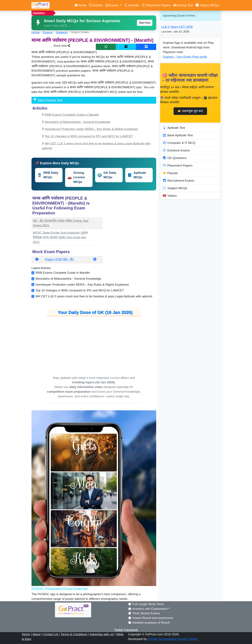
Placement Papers (156, 5)
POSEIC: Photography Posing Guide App (60, 588)
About (36, 634)
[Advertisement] (131, 215)
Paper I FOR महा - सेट (59, 259)
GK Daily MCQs (107, 175)
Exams (48, 32)
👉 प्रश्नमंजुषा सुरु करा (190, 111)
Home (80, 5)
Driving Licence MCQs (76, 177)
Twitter (119, 630)
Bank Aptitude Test (178, 135)
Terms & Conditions (74, 634)
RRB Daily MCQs (48, 175)
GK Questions (175, 158)
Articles (96, 5)
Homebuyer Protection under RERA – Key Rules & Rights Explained (91, 129)
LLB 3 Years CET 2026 (177, 27)
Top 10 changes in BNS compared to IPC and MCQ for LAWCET (89, 136)
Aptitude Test (174, 128)
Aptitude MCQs (137, 175)
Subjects (62, 32)
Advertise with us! (102, 634)
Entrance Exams (176, 150)
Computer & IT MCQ (179, 143)
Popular (170, 173)
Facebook (131, 630)
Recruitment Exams (178, 181)
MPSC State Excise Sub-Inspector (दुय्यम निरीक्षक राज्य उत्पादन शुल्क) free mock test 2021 (60, 237)
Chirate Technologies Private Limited (173, 639)
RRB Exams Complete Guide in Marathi (72, 115)
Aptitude (132, 5)
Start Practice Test (50, 100)
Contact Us (51, 634)
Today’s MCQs (207, 5)
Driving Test (183, 5)
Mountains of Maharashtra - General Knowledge (78, 122)
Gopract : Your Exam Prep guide (185, 57)
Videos (170, 196)
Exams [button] (112, 5)
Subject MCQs (175, 188)
